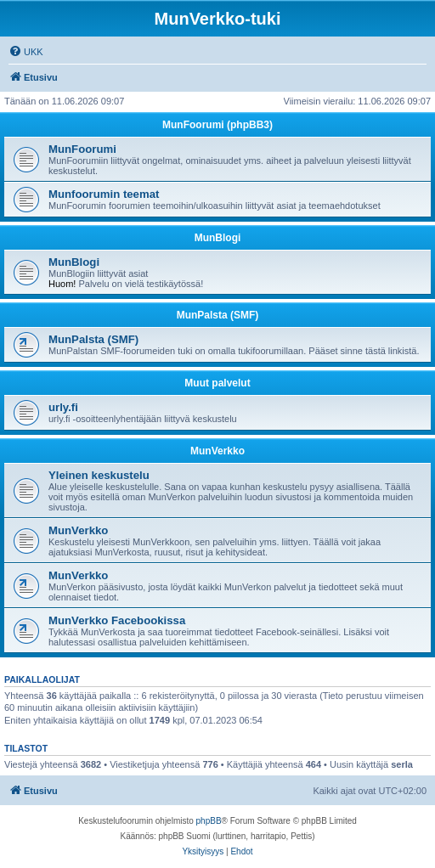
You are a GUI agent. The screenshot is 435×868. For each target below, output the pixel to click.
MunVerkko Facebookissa (117, 620)
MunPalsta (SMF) (218, 315)
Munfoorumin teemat (104, 194)
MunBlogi (218, 238)
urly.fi (63, 407)
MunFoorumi (82, 149)
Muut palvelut (217, 383)
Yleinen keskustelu (99, 475)
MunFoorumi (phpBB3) (217, 125)
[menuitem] (26, 52)
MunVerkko (217, 451)
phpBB (209, 821)
